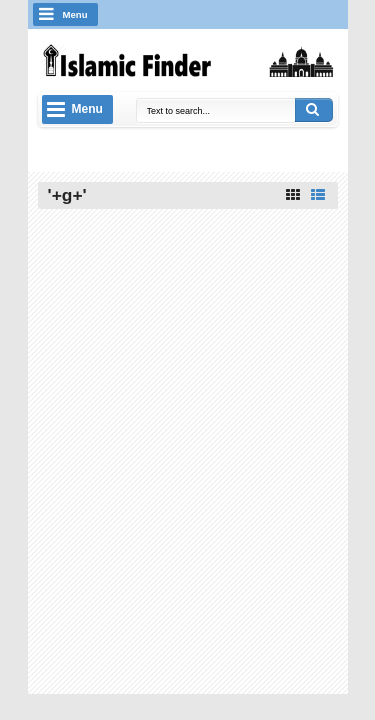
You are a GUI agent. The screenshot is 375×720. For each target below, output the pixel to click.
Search (314, 110)
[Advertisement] (188, 344)
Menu (75, 14)
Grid (293, 195)
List (318, 195)
